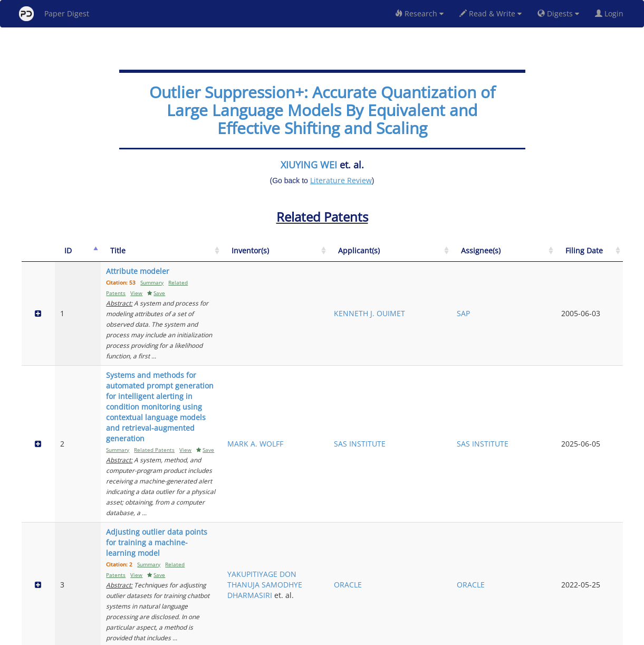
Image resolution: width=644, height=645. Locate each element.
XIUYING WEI (309, 165)
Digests (558, 13)
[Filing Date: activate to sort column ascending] (603, 256)
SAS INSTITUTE (475, 364)
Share (376, 635)
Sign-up (301, 635)
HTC (456, 493)
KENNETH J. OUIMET (469, 297)
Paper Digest (54, 14)
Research (419, 13)
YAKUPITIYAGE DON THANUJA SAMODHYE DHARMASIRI (410, 431)
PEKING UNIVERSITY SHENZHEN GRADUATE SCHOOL (469, 550)
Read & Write (491, 13)
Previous (525, 592)
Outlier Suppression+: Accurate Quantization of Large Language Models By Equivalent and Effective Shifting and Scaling (322, 110)
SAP (530, 297)
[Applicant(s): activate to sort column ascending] (481, 256)
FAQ (278, 635)
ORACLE (463, 437)
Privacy (352, 635)
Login (611, 13)
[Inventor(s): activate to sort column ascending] (411, 256)
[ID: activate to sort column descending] (64, 256)
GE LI (393, 550)
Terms (326, 635)
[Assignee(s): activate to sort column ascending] (550, 256)
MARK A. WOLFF (399, 364)
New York (407, 635)
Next (607, 592)
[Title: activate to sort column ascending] (228, 256)
